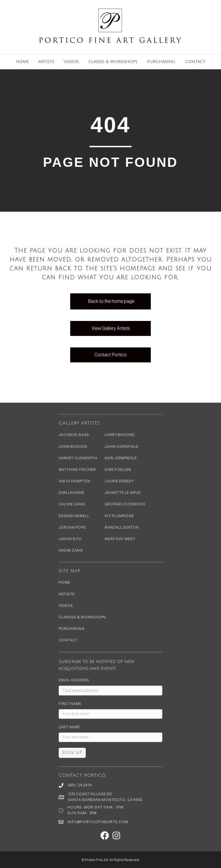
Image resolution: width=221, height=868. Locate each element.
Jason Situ (70, 539)
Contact (195, 62)
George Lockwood (125, 504)
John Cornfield (122, 447)
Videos (71, 62)
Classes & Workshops (113, 62)
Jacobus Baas (74, 435)
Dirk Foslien (118, 470)
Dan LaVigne (72, 493)
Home (22, 62)
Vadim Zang (71, 550)
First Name (70, 704)
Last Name (69, 727)
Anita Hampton (75, 481)
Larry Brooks (120, 435)
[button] (105, 836)
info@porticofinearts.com (98, 822)
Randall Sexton (122, 527)
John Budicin (73, 447)
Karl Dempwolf (121, 458)
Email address (74, 680)
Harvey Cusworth (78, 458)
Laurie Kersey (119, 481)
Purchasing (161, 62)
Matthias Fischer (77, 470)
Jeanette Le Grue (123, 493)
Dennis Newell (74, 516)
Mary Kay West (120, 539)
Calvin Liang (72, 504)
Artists (46, 62)
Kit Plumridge (119, 516)
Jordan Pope (72, 527)
